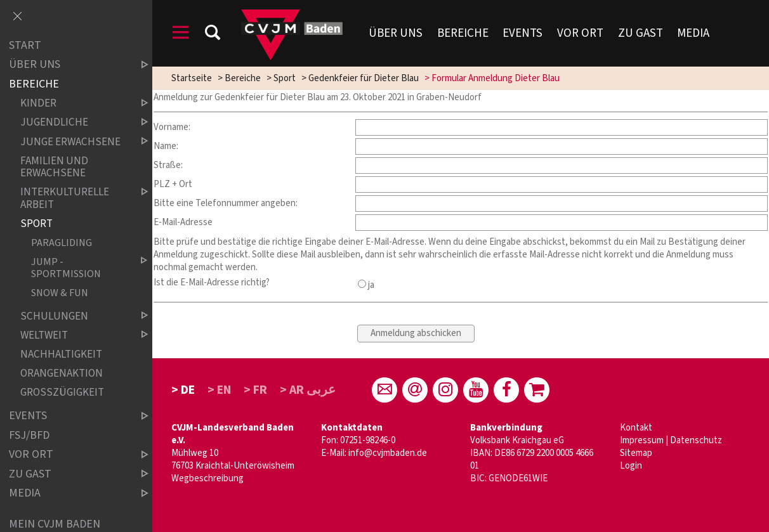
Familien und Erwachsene (54, 167)
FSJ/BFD (29, 435)
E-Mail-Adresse (183, 222)
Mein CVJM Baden (55, 524)
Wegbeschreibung (207, 478)
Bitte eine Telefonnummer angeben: (226, 203)
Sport (285, 78)
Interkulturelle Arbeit (74, 199)
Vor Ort (580, 33)
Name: (166, 146)
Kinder (74, 104)
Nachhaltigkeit (61, 354)
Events (523, 33)
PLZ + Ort (173, 184)
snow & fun (60, 293)
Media (693, 33)
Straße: (168, 165)
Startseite (192, 78)
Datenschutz (696, 440)
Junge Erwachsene (74, 142)
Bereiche (463, 33)
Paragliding (62, 243)
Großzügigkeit (62, 392)
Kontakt (636, 428)
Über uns (396, 33)
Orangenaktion (62, 373)
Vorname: (172, 127)
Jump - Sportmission (79, 268)
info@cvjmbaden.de (388, 453)
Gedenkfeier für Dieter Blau (364, 78)
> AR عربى (308, 390)
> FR (255, 390)
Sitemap (636, 453)
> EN (220, 390)
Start (25, 45)
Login (631, 466)
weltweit (74, 335)
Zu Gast (641, 33)
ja (366, 285)
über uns (68, 65)
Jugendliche (74, 123)
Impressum (642, 440)
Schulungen (74, 316)
